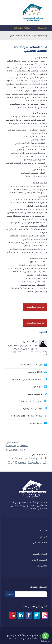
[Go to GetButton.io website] (45, 641)
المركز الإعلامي (40, 543)
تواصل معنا (42, 566)
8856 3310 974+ (35, 416)
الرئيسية (43, 531)
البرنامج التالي (13, 442)
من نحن (44, 537)
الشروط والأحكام (40, 560)
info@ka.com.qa (35, 423)
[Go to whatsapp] (45, 636)
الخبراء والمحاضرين (39, 554)
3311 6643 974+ (18, 416)
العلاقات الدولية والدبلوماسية (17, 448)
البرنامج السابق (39, 455)
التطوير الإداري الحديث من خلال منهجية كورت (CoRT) (27, 461)
